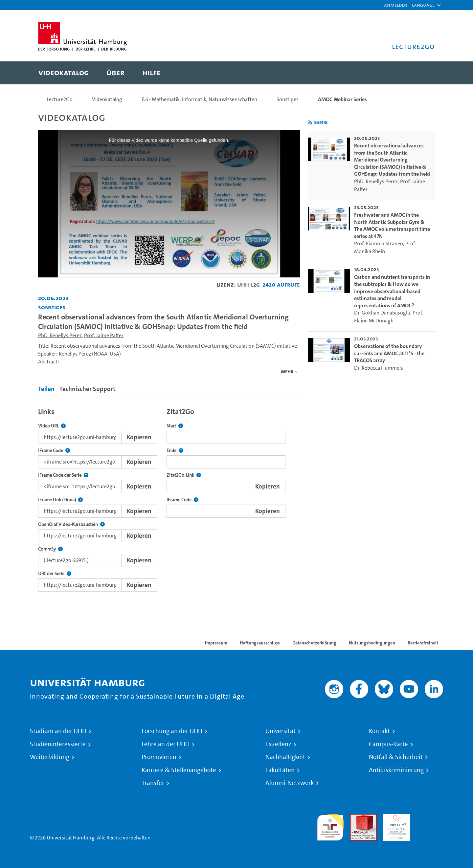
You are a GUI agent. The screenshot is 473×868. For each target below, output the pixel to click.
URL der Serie (55, 574)
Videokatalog (107, 99)
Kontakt (379, 731)
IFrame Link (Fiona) (60, 500)
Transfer (153, 783)
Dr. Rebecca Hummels (379, 368)
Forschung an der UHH (172, 731)
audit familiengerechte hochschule (330, 826)
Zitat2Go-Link (184, 475)
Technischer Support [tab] (87, 389)
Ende (175, 451)
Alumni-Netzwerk (290, 783)
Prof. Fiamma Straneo (379, 243)
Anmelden (396, 5)
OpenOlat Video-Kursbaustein (71, 524)
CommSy (50, 549)
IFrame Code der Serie (63, 475)
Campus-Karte (388, 744)
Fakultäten (280, 770)
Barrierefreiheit (423, 643)
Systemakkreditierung (430, 818)
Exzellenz (278, 744)
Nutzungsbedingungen (372, 643)
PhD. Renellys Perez (60, 335)
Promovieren (159, 757)
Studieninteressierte (58, 744)
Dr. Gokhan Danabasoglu (382, 313)
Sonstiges (288, 99)
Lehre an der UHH (166, 744)
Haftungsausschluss (260, 643)
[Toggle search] (423, 73)
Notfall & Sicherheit (396, 757)
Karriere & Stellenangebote (179, 770)
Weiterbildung (50, 757)
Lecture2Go (60, 99)
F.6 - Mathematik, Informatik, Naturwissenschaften (199, 99)
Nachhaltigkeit (285, 757)
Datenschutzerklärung (314, 643)
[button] (423, 5)
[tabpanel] (169, 498)
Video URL (52, 426)
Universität (281, 731)
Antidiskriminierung (396, 770)
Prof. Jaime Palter (104, 335)
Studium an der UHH (58, 731)
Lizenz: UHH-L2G (238, 284)
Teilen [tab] (46, 389)
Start (175, 426)
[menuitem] (64, 73)
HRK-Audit (395, 818)
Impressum (216, 643)
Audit (356, 818)
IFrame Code (54, 451)
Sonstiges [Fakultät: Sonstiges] (52, 307)
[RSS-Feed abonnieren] (310, 123)
